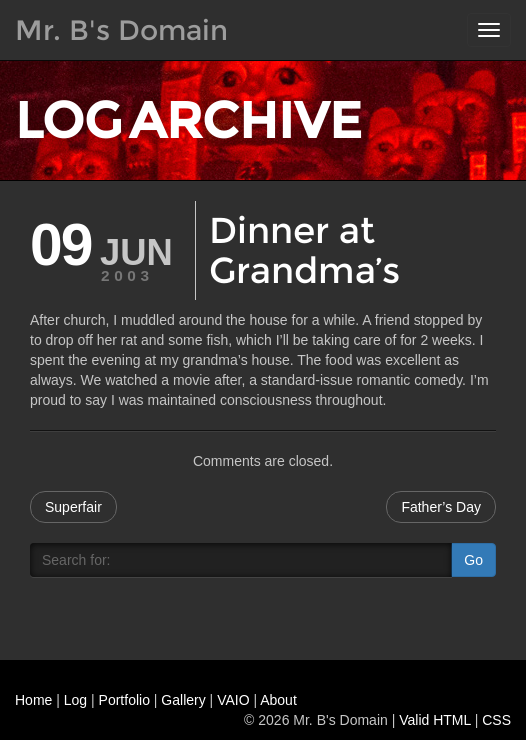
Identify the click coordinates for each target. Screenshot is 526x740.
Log (75, 700)
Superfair (73, 507)
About (278, 700)
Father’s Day (441, 507)
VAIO (233, 700)
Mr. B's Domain (121, 30)
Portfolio (124, 700)
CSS (496, 720)
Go (473, 560)
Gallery (183, 700)
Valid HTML (435, 720)
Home (33, 700)
